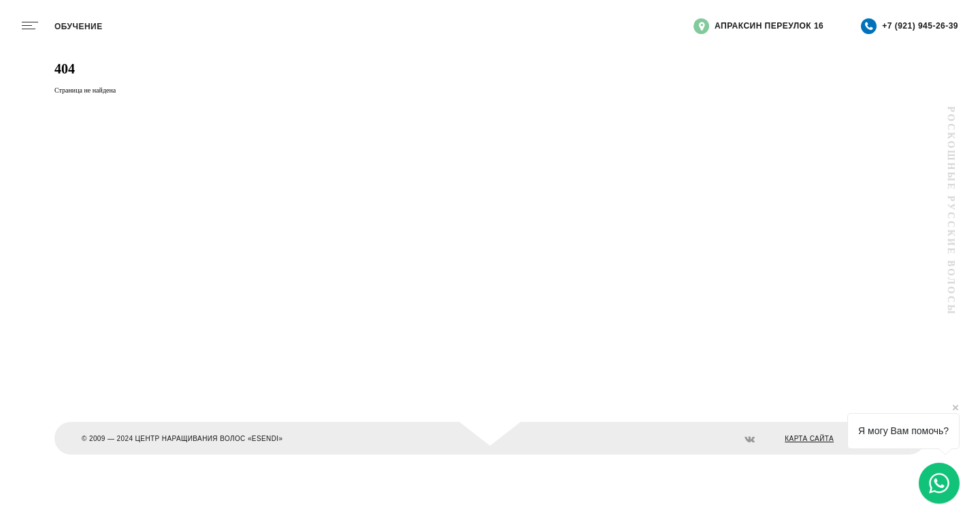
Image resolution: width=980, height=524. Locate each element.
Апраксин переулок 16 (758, 26)
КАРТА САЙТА (809, 439)
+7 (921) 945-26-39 (910, 26)
